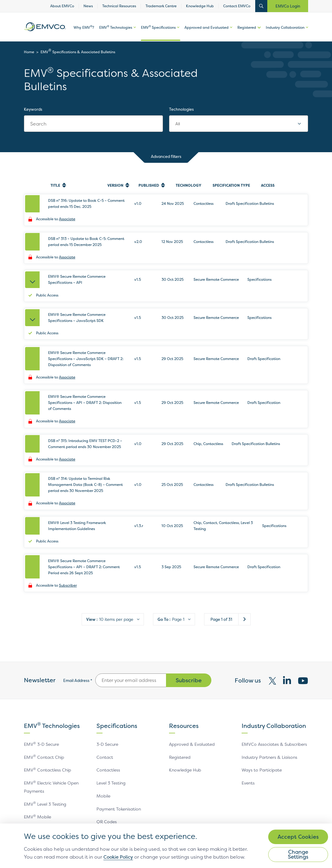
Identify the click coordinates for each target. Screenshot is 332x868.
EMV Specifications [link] (158, 28)
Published (149, 185)
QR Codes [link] (107, 763)
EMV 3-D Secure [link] (41, 685)
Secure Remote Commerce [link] (123, 776)
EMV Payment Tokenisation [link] (53, 771)
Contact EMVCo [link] (237, 6)
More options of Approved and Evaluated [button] (230, 33)
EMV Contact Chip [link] (44, 698)
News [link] (88, 6)
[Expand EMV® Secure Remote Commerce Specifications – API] (34, 268)
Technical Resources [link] (119, 6)
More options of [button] (134, 33)
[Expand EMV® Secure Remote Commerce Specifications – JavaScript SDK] (34, 299)
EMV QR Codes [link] (41, 784)
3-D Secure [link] (107, 685)
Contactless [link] (108, 711)
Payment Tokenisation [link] (119, 750)
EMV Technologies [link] (116, 28)
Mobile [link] (103, 737)
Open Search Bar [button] (261, 6)
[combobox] (239, 124)
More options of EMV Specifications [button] (177, 33)
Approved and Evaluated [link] (207, 28)
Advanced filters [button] (166, 157)
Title (55, 185)
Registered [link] (247, 28)
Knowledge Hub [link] (200, 6)
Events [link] (248, 724)
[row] (166, 206)
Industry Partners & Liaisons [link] (269, 698)
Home (29, 52)
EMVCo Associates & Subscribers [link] (274, 685)
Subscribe (189, 621)
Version (115, 185)
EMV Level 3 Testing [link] (45, 745)
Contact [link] (105, 698)
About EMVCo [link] (62, 6)
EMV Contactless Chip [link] (47, 711)
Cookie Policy (158, 850)
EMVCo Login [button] (288, 6)
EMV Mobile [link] (37, 758)
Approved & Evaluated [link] (192, 685)
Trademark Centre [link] (161, 6)
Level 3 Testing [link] (111, 724)
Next (244, 560)
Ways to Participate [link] (262, 711)
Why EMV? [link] (84, 28)
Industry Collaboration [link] (285, 28)
